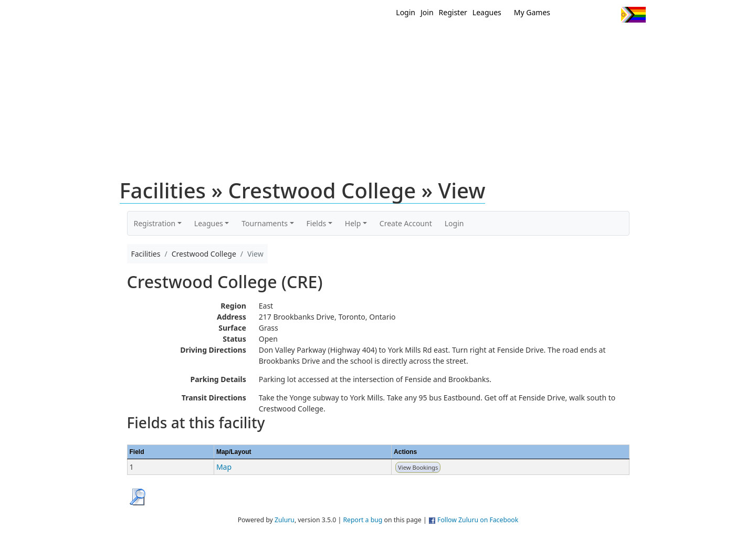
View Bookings (418, 467)
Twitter (570, 15)
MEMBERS (400, 41)
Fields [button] (317, 223)
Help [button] (353, 223)
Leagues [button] (209, 223)
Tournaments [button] (265, 223)
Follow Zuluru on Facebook (478, 520)
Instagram (609, 15)
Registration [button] (155, 223)
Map (224, 467)
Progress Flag (633, 15)
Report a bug (363, 520)
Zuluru (285, 520)
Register (453, 12)
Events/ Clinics (468, 41)
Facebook (589, 15)
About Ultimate (548, 41)
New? (352, 41)
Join (427, 12)
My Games (532, 12)
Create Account (406, 223)
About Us (617, 41)
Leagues (487, 12)
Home (310, 41)
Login (406, 12)
